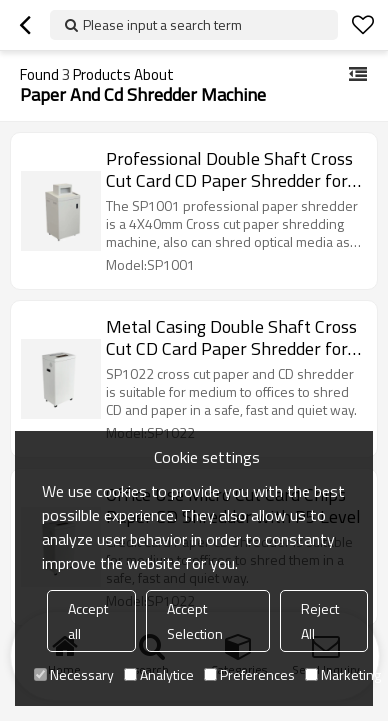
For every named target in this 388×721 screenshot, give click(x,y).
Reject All (320, 621)
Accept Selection (195, 621)
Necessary (74, 674)
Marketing (343, 674)
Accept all (88, 621)
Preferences (249, 674)
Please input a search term (162, 24)
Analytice (159, 674)
